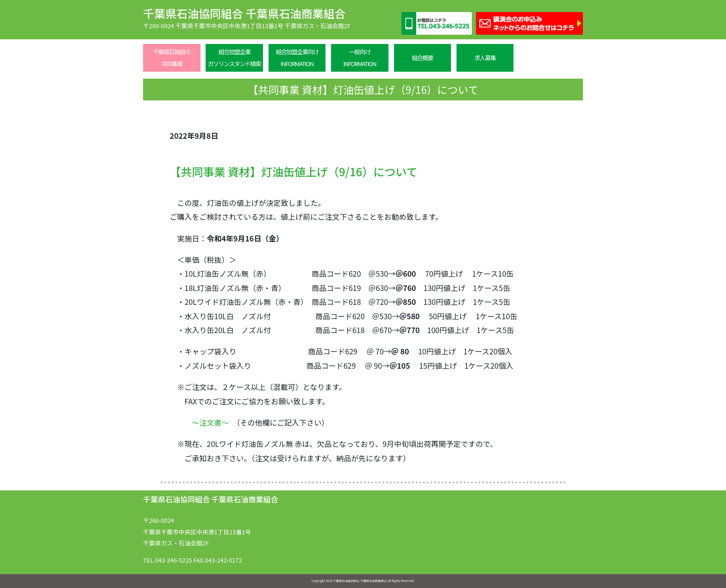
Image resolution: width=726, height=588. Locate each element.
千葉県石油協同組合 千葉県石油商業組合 (244, 13)
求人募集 (485, 58)
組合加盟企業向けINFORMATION (297, 58)
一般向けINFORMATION (360, 58)
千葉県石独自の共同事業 (172, 58)
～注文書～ (211, 422)
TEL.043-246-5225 (168, 560)
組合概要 (422, 58)
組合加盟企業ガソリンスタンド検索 (235, 58)
